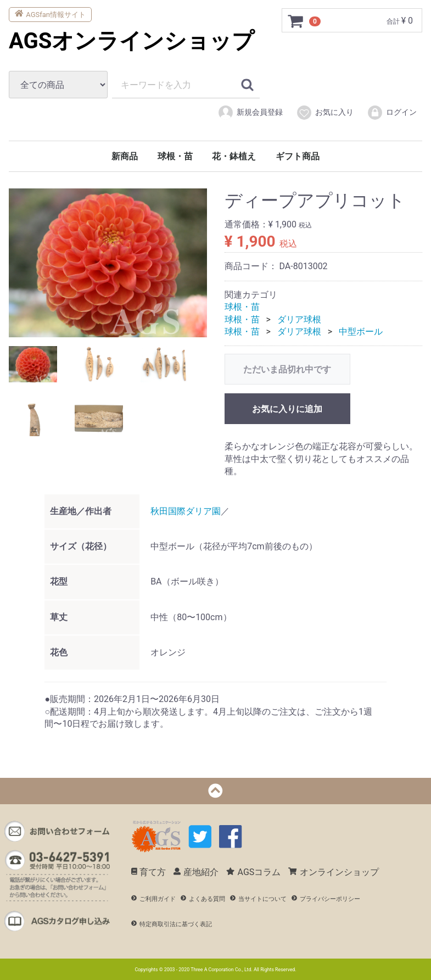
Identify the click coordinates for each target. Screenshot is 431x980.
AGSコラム (253, 872)
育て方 (149, 872)
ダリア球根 (299, 319)
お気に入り (325, 113)
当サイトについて (258, 899)
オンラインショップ (333, 872)
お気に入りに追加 (287, 409)
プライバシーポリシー (326, 899)
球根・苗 (175, 156)
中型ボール (361, 332)
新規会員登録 (250, 113)
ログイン (392, 113)
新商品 (125, 156)
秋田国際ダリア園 (186, 511)
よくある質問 (203, 899)
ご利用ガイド (153, 899)
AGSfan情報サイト (50, 13)
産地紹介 (196, 872)
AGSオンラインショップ (131, 41)
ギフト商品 (298, 156)
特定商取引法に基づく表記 (172, 924)
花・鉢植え (234, 156)
